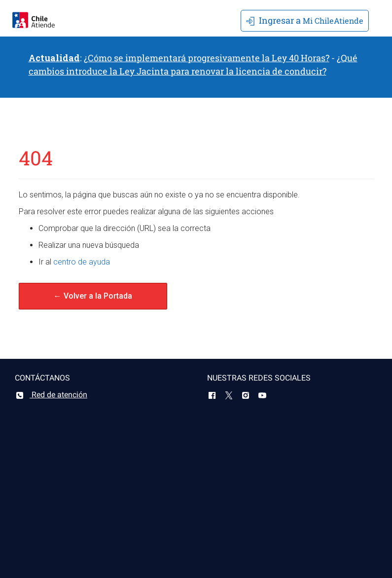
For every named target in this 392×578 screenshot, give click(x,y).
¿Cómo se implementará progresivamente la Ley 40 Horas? (207, 58)
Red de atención (51, 395)
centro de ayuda (82, 262)
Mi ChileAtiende (305, 20)
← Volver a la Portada (93, 296)
